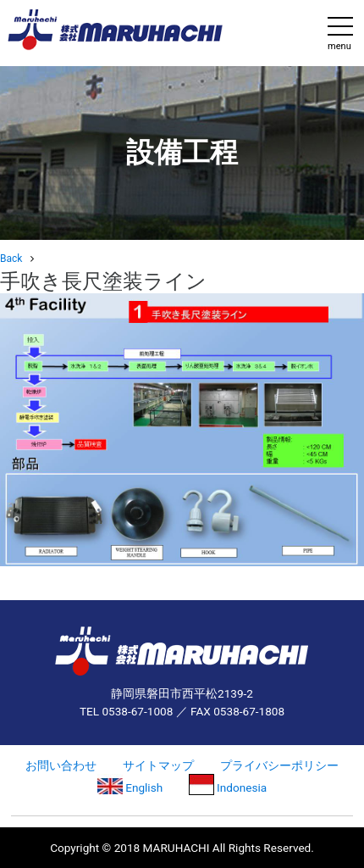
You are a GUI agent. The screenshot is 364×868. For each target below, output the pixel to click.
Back (11, 259)
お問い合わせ (61, 765)
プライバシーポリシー (279, 765)
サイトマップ (158, 765)
